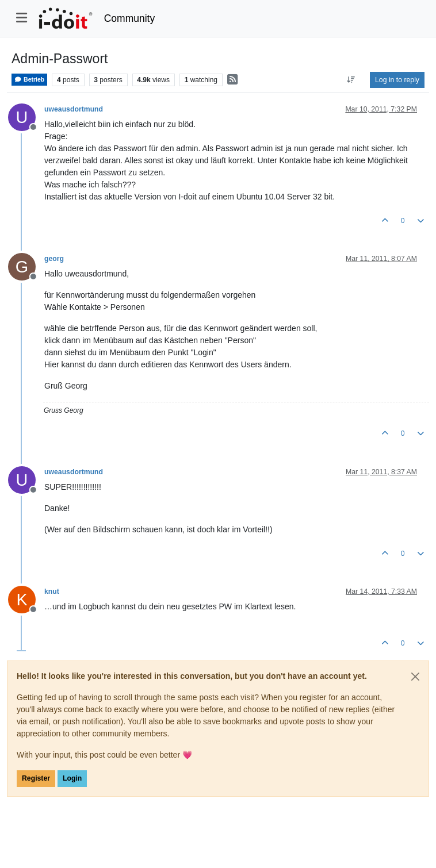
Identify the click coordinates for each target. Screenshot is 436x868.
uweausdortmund (74, 109)
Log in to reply (397, 80)
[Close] (415, 677)
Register (36, 778)
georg (54, 259)
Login (72, 778)
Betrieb (29, 80)
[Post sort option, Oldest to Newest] (351, 80)
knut (52, 592)
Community (130, 18)
